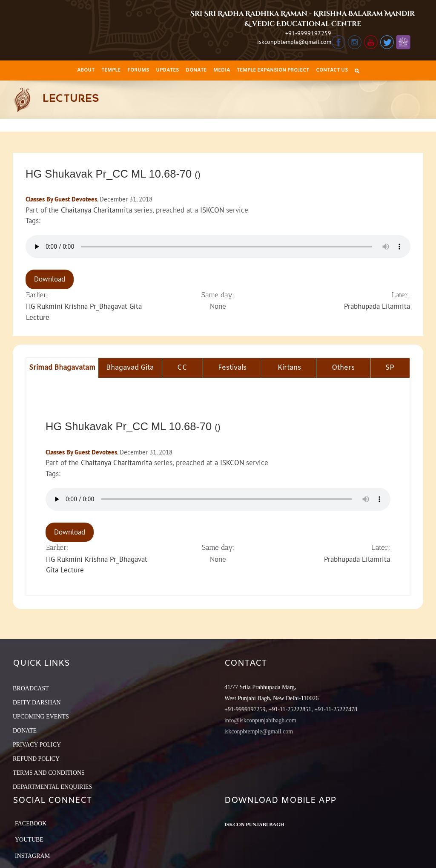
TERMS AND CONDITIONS (49, 773)
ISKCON (212, 210)
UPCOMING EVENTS (41, 717)
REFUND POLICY (36, 759)
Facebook (31, 823)
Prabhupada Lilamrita (377, 306)
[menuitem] (86, 70)
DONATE (25, 731)
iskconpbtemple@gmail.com (294, 42)
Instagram (32, 856)
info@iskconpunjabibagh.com (260, 720)
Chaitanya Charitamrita (96, 210)
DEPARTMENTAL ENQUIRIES (52, 787)
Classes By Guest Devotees (61, 199)
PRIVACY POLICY (37, 745)
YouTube (29, 840)
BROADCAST (31, 688)
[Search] (357, 70)
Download (50, 279)
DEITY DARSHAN (37, 703)
